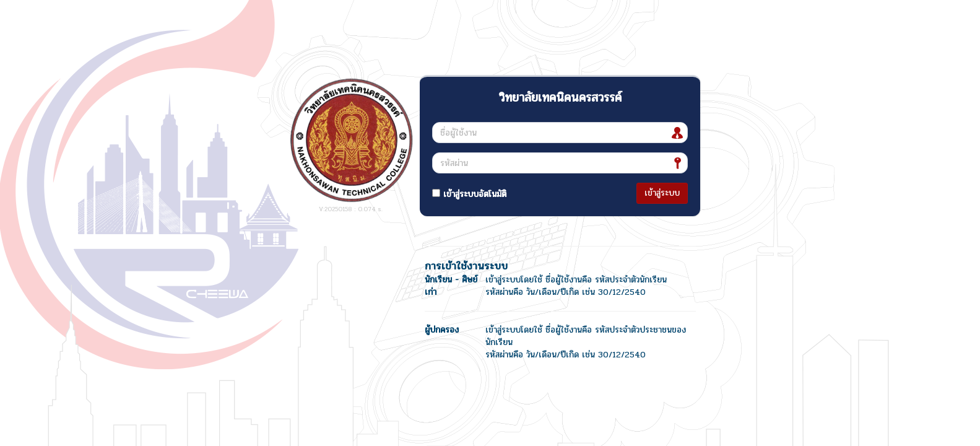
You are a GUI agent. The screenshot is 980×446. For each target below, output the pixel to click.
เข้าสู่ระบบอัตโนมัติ (469, 194)
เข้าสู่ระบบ (662, 193)
